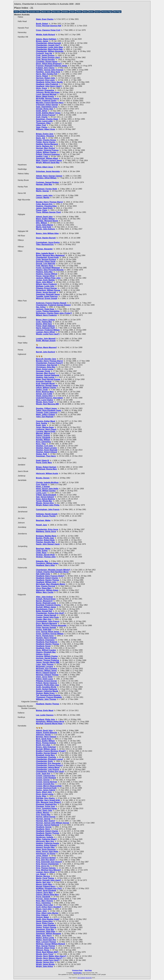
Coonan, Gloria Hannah (46, 615)
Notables (65, 12)
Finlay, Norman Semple (46, 628)
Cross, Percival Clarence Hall (49, 26)
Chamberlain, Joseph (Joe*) (48, 45)
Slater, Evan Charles (45, 19)
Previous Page (107, 12)
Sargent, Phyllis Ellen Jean (48, 685)
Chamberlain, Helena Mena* (48, 767)
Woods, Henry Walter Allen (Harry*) (51, 956)
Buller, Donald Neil (44, 611)
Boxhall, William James (46, 607)
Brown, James (42, 41)
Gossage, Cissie (43, 371)
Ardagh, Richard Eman (46, 599)
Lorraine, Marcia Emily (46, 431)
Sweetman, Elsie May (45, 929)
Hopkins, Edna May (44, 272)
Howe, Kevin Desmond (46, 849)
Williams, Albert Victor (46, 129)
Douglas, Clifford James (46, 408)
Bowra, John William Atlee (47, 233)
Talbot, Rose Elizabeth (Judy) (49, 410)
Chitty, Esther (42, 551)
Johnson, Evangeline (45, 90)
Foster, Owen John (44, 811)
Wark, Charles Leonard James (49, 160)
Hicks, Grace (42, 88)
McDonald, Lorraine (44, 666)
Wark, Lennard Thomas (46, 942)
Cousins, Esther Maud (46, 421)
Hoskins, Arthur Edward (46, 845)
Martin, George (42, 191)
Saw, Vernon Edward (45, 497)
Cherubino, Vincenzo (45, 136)
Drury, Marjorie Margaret (47, 623)
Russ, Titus (41, 444)
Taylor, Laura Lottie (44, 121)
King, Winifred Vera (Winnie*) (49, 870)
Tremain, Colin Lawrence (47, 413)
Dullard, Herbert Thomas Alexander (51, 625)
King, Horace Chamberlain (47, 864)
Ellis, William (42, 223)
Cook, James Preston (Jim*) (48, 57)
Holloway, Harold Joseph (47, 514)
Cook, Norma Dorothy (45, 60)
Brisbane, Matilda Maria (46, 536)
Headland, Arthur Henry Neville (49, 82)
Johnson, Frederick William (48, 330)
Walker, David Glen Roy (46, 940)
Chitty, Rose (41, 553)
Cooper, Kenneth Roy (45, 784)
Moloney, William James (46, 671)
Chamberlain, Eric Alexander (48, 763)
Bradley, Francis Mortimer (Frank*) (51, 751)
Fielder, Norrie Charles (46, 142)
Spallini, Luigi (42, 156)
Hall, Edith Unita (43, 574)
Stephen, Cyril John (45, 446)
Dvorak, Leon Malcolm (46, 264)
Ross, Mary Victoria (44, 901)
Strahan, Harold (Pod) (45, 555)
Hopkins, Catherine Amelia (47, 843)
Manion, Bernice (43, 876)
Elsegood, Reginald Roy (46, 804)
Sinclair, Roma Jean (45, 109)
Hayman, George (43, 819)
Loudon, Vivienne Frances (47, 150)
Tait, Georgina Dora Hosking (48, 695)
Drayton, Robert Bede (45, 540)
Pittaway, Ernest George (46, 288)
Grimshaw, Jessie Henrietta (48, 171)
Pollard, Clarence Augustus (48, 154)
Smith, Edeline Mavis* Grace (48, 113)
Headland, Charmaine (45, 640)
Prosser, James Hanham (47, 899)
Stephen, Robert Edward (47, 452)
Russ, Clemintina (43, 442)
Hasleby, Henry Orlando (46, 638)
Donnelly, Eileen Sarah (46, 262)
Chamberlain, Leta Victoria (47, 769)
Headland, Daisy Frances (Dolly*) (50, 576)
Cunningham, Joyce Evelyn (48, 242)
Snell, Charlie (42, 117)
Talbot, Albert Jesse (45, 167)
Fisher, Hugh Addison (45, 326)
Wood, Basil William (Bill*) (47, 952)
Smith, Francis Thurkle (46, 516)
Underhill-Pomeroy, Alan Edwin (49, 398)
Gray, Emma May (43, 815)
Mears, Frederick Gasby (46, 101)
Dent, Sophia (42, 423)
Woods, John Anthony (46, 229)
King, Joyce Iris (43, 866)
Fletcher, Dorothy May (45, 542)
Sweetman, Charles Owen (47, 119)
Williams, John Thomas (46, 699)
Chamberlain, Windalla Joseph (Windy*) (53, 570)
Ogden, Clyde (42, 390)
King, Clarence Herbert (46, 858)
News (85, 12)
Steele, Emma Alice (44, 396)
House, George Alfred (45, 276)
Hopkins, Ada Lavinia (45, 377)
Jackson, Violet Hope (45, 309)
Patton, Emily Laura (44, 679)
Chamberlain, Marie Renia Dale (49, 49)
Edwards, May (42, 561)
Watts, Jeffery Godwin (45, 415)
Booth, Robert (42, 24)
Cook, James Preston (45, 55)
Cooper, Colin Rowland (46, 778)
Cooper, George (43, 780)
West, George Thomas (46, 946)
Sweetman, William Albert (47, 158)
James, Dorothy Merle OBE (48, 662)
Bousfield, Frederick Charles (48, 605)
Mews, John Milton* (44, 282)
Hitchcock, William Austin (47, 473)
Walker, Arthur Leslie (45, 938)
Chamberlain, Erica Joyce (47, 529)
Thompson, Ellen (43, 123)
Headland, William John (46, 582)
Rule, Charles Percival (46, 586)
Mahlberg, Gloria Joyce (46, 531)
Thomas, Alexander (44, 249)
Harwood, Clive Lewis (45, 80)
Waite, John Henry (44, 936)
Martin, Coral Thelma (45, 878)
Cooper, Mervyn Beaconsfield (49, 786)
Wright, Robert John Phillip (48, 505)
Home (16, 12)
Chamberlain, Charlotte (46, 757)
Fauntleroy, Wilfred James (47, 563)
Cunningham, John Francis (48, 509)
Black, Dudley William (45, 219)
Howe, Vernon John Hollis (47, 489)
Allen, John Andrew (44, 597)
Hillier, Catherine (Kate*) (46, 839)
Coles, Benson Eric (44, 204)
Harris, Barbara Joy (44, 146)
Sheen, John (41, 911)
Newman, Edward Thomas (47, 675)
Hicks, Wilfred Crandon (46, 650)
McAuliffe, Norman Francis (48, 99)
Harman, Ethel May (44, 184)
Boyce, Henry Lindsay (45, 320)
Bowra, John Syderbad (46, 747)
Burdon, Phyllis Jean (45, 538)
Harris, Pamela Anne (45, 636)
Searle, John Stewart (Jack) (48, 544)
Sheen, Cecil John (44, 909)
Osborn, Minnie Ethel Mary (47, 895)
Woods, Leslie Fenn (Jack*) (48, 334)
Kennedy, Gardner (44, 381)
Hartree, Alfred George (46, 817)
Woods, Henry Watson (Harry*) (49, 958)
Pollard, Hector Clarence (47, 683)
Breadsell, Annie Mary (45, 755)
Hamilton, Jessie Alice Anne (48, 72)
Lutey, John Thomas (45, 664)
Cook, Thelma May (44, 322)
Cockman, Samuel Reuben (47, 182)
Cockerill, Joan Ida (44, 53)
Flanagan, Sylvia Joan (45, 806)
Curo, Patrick (42, 485)
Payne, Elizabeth (43, 438)
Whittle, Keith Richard (45, 35)
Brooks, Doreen (43, 478)
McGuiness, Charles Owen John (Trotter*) (54, 313)
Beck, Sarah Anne (44, 739)
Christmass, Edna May (46, 367)
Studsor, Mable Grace (45, 693)
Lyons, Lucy (41, 493)
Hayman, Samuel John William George (53, 823)
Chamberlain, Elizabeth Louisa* (50, 759)
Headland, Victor (43, 648)
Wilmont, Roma (43, 950)
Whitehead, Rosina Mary (47, 469)
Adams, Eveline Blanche (47, 733)
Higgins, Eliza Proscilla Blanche (50, 270)
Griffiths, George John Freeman (50, 70)
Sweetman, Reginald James (48, 294)
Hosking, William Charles (47, 656)
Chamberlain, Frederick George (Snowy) (53, 305)
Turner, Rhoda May (44, 501)
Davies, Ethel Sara (44, 324)
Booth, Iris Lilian (43, 745)
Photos (79, 12)
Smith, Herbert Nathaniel (47, 689)
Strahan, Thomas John (46, 557)
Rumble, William (43, 440)
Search (98, 12)
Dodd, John (41, 425)
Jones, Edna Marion (45, 225)
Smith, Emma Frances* (46, 115)
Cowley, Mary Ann (44, 619)
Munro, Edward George (46, 673)
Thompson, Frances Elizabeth (49, 697)
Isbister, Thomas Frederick (48, 660)
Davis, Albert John (44, 792)
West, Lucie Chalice (45, 400)
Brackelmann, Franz (45, 609)
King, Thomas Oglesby (46, 868)
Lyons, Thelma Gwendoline (48, 311)
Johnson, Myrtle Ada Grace (48, 92)
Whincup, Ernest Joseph (47, 298)
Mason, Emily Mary (44, 884)
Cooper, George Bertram (47, 782)
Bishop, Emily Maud (45, 710)
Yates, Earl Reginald (45, 417)
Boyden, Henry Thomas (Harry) (49, 202)
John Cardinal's (81, 978)
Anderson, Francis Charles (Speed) (51, 303)
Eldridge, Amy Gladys (45, 798)
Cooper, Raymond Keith (46, 788)
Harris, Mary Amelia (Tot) (47, 74)
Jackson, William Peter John (48, 278)
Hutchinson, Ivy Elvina (46, 854)
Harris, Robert (42, 76)
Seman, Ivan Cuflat (44, 394)
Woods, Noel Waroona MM (47, 404)
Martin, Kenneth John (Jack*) (49, 880)
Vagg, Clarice (42, 127)
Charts (72, 12)
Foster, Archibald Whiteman (48, 268)
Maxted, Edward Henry (46, 886)
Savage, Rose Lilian (45, 905)
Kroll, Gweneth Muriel (45, 383)
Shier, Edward (42, 915)
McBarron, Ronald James (47, 386)
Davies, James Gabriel (46, 790)
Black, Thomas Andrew (46, 743)
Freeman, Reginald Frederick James (52, 66)
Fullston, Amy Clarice (45, 68)
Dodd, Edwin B (42, 460)
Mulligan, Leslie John (45, 286)
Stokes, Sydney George (46, 927)
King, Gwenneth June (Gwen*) (49, 862)
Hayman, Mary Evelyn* (46, 148)
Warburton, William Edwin (47, 590)
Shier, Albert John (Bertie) (47, 913)
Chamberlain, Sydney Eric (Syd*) (50, 613)
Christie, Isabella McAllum (47, 482)
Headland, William (44, 835)
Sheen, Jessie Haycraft (46, 292)
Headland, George (44, 827)
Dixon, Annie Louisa (45, 369)
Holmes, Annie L (43, 654)
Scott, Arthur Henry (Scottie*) (49, 907)
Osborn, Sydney (43, 436)
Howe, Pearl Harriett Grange (48, 379)
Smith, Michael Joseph (46, 341)
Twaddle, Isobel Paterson (47, 296)
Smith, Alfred (42, 111)
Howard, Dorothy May (45, 847)
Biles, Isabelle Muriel (45, 253)
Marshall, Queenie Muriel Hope (49, 724)
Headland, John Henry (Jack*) (49, 86)
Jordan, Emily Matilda (45, 280)
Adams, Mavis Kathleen (46, 39)
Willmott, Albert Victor (45, 948)
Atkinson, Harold (43, 735)
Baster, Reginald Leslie (46, 603)
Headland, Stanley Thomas (48, 580)
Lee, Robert (41, 874)
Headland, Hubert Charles (47, 578)
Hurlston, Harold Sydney (47, 658)
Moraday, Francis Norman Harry (50, 103)
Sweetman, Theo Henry (46, 456)
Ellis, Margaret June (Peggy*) (49, 802)
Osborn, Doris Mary (44, 893)
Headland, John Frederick (47, 84)
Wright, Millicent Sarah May (48, 163)
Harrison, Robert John (46, 78)
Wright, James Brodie (45, 964)
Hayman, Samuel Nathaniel (48, 375)
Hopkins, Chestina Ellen (46, 206)
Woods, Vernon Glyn (45, 503)
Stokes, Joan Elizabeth (46, 925)
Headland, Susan (43, 646)
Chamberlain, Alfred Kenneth (49, 43)
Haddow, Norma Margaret (47, 144)
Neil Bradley (78, 973)
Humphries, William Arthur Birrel (50, 722)
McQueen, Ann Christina (47, 669)
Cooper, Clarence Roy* (46, 776)
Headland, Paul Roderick (47, 642)
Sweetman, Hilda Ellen (46, 932)
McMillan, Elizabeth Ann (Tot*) (49, 888)
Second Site (89, 978)
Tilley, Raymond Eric (45, 244)
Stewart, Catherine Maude (47, 691)
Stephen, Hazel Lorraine (46, 448)
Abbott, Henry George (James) (49, 176)
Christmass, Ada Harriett (47, 365)
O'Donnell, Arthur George (47, 105)
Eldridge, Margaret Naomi (47, 221)
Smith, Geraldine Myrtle (46, 687)
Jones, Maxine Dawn (45, 427)
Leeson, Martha (43, 198)
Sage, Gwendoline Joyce (47, 107)
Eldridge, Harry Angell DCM (48, 800)
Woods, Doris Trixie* (45, 402)
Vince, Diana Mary (44, 588)
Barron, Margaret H (44, 601)
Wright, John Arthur (45, 966)
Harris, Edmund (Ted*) (46, 328)
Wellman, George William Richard (51, 944)
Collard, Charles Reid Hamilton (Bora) (52, 572)
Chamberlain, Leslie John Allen (49, 47)
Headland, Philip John (45, 719)
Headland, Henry (43, 829)
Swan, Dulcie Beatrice (45, 499)
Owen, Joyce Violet (44, 677)
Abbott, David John (44, 217)
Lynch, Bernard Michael (46, 94)
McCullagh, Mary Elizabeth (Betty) (51, 584)
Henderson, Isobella (45, 837)
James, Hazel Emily (44, 208)
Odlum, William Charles (46, 152)
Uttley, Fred (41, 125)
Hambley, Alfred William (46, 178)
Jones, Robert (42, 856)
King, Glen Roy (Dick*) (46, 860)
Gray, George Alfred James (48, 632)
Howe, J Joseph (43, 487)
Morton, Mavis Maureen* (46, 347)
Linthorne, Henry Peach (46, 429)
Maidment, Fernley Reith (47, 189)
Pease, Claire (42, 210)
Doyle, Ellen (41, 796)
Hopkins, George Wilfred (47, 274)
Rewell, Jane (41, 525)
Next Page (117, 12)
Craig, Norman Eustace (46, 259)
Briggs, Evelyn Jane (45, 134)
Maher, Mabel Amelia (45, 96)
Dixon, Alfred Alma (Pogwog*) (49, 64)
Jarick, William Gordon (46, 491)
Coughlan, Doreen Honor (47, 62)
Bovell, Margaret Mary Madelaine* (50, 255)
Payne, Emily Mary (44, 463)
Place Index (56, 12)
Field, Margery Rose (45, 266)
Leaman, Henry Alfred (45, 332)
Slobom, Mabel (42, 917)
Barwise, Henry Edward (46, 737)
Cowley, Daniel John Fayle (47, 617)
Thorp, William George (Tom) (48, 212)
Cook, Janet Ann (43, 774)
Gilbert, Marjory (43, 813)
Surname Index (34, 12)
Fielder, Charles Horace (46, 140)
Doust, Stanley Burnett (46, 238)
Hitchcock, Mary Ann (45, 841)
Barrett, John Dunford (45, 352)
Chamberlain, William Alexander (50, 51)
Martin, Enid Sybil (44, 227)
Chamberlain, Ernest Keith (47, 257)
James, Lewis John (44, 195)
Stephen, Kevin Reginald (47, 450)
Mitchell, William (43, 433)
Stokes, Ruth (42, 454)
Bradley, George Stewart (47, 753)
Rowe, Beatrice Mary (45, 392)
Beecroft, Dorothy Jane (46, 359)
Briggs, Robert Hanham (46, 467)
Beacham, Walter (43, 520)
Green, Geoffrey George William (50, 634)
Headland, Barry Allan (45, 565)
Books (91, 12)
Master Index (46, 12)
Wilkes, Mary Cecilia (45, 592)
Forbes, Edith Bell (44, 630)
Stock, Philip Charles (45, 923)
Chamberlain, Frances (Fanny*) (49, 363)
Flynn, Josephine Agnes (46, 808)
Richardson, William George (48, 290)
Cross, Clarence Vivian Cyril (48, 30)
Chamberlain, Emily (44, 761)
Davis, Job (41, 138)
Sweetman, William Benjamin (49, 934)
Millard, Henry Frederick (46, 284)
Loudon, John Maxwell (46, 339)
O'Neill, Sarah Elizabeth (46, 495)
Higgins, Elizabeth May (46, 652)
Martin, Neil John (43, 882)
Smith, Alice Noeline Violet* (48, 919)
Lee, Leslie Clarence (45, 715)
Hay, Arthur (41, 307)
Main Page (24, 12)
